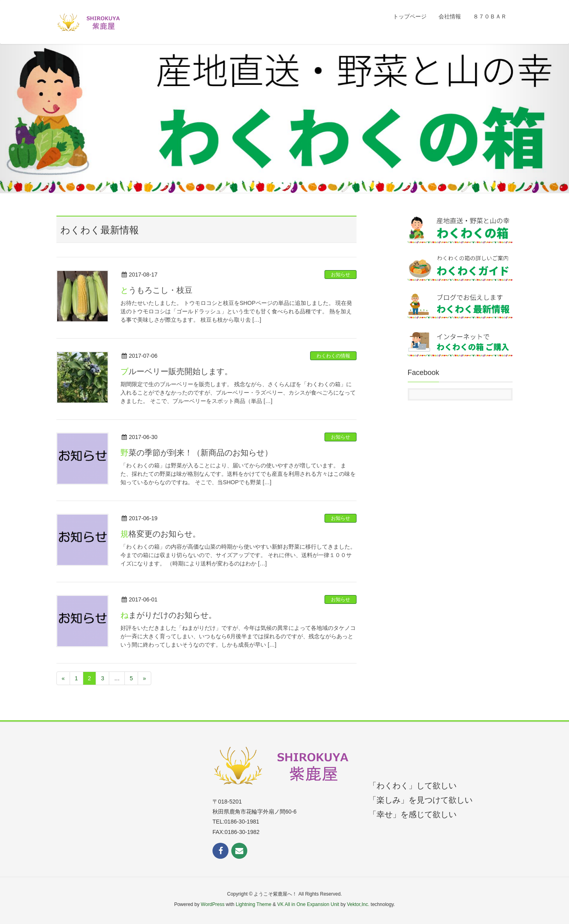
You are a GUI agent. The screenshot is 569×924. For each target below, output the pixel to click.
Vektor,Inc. (358, 904)
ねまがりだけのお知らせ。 (168, 615)
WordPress (213, 904)
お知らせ (341, 275)
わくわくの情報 (333, 356)
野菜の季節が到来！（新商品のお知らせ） (196, 453)
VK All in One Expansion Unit (308, 904)
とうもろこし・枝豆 (156, 290)
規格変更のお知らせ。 (160, 534)
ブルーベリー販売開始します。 (176, 371)
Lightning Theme (253, 904)
